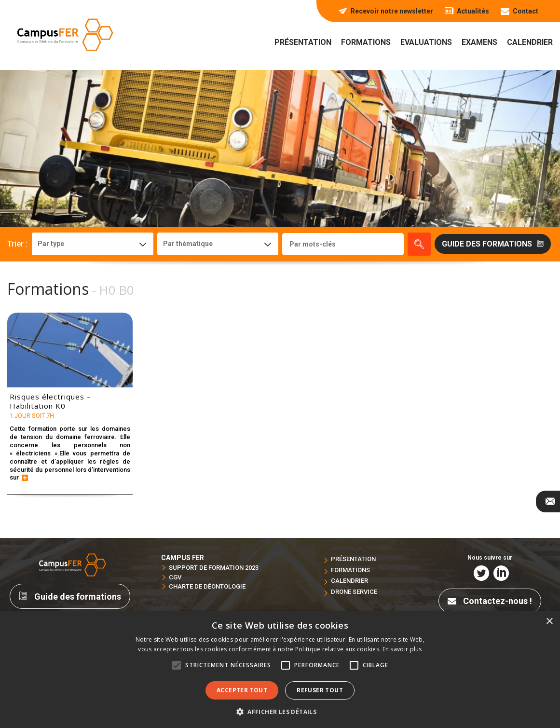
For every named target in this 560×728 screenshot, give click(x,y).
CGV (175, 577)
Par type (51, 244)
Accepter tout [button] (242, 690)
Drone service (354, 592)
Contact (519, 11)
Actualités (467, 11)
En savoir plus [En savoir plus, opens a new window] (402, 649)
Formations (366, 42)
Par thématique (188, 244)
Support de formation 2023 (214, 568)
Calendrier (530, 42)
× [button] (549, 622)
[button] (280, 712)
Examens (479, 42)
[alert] (280, 670)
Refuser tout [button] (320, 690)
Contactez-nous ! (490, 601)
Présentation (303, 42)
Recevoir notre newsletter (386, 11)
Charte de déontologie (207, 586)
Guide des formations (70, 597)
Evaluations (426, 42)
